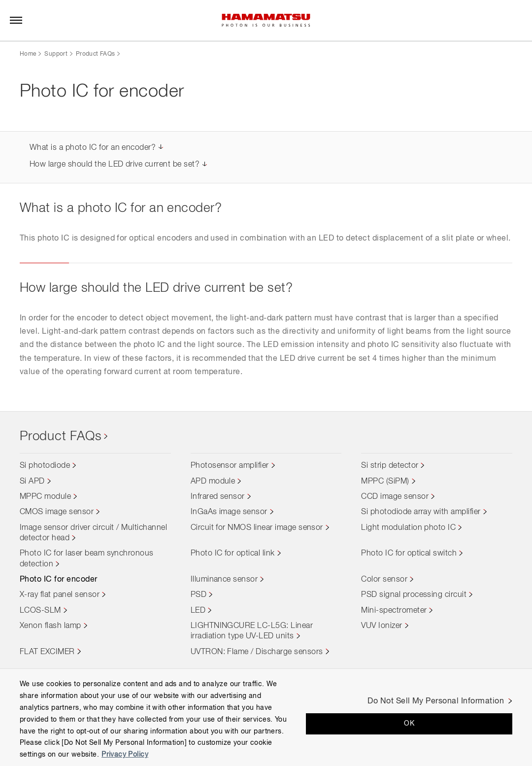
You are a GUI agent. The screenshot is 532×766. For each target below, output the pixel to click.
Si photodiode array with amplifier (421, 512)
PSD (199, 595)
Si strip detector (390, 466)
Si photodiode (45, 466)
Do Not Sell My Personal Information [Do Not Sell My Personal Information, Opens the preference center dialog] (436, 701)
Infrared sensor (218, 497)
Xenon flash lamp (50, 626)
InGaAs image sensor (229, 512)
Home (28, 54)
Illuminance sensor (224, 580)
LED (198, 611)
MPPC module (45, 497)
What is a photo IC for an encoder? (93, 148)
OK (409, 724)
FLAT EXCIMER (47, 652)
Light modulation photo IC (408, 528)
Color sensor (384, 580)
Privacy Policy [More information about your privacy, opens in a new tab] (125, 755)
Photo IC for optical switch (409, 554)
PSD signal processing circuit (414, 595)
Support (56, 54)
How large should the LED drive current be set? (115, 165)
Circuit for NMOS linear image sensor (257, 528)
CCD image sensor (395, 497)
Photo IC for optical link (233, 554)
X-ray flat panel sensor (60, 595)
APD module (213, 482)
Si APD (32, 482)
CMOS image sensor (57, 512)
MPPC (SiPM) (385, 482)
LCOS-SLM (40, 611)
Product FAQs (95, 54)
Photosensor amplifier (230, 466)
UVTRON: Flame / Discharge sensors (257, 652)
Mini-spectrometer (394, 611)
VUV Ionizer (382, 626)
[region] (266, 717)
